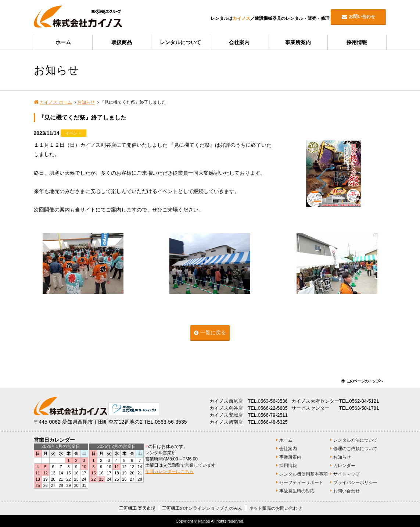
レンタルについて (180, 42)
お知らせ (86, 102)
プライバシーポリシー (355, 483)
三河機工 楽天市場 (137, 508)
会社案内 (239, 42)
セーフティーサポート (301, 483)
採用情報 (357, 42)
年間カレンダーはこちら (169, 471)
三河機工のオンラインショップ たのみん (202, 508)
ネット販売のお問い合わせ (276, 508)
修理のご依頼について (355, 449)
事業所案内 (298, 42)
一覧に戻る (213, 332)
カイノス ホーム (56, 102)
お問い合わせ (362, 17)
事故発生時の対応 (297, 491)
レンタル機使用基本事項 (304, 474)
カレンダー (344, 466)
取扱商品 (122, 42)
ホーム (63, 42)
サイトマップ (347, 474)
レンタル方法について (355, 440)
